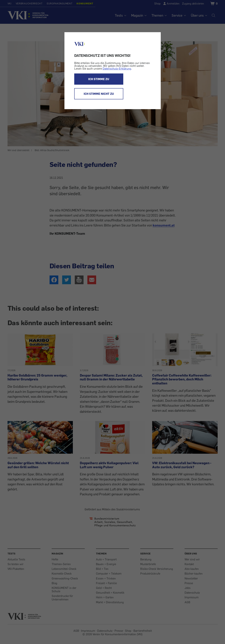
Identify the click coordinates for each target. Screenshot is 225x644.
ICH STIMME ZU (99, 79)
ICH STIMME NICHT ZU (99, 94)
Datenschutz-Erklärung (117, 69)
